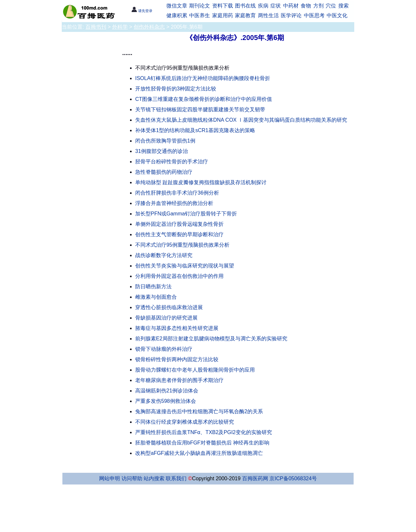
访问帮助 (132, 478)
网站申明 (110, 478)
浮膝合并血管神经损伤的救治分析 (174, 203)
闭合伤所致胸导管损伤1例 (165, 141)
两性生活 (268, 15)
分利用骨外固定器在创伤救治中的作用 (179, 276)
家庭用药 (223, 15)
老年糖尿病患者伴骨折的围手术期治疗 (179, 380)
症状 (276, 6)
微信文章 (177, 6)
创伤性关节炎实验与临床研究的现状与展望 (185, 266)
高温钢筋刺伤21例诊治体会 (167, 391)
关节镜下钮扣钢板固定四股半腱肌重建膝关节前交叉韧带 (200, 109)
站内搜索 (154, 478)
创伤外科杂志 (149, 27)
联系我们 (176, 478)
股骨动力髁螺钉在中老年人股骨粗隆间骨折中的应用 (195, 370)
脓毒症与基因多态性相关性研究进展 (177, 328)
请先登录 (142, 11)
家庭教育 (245, 15)
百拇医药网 (255, 478)
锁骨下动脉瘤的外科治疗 (164, 349)
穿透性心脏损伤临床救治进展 (169, 307)
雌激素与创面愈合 (156, 297)
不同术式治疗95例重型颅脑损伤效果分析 (182, 245)
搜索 (344, 6)
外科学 (120, 27)
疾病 (263, 6)
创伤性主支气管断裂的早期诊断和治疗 (179, 234)
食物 (306, 6)
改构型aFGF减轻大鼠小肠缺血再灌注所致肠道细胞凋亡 (199, 453)
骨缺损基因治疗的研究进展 (166, 318)
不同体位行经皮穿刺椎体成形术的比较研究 (185, 422)
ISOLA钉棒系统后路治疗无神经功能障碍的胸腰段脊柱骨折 (203, 78)
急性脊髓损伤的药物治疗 (164, 172)
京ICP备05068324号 (293, 478)
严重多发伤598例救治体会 (166, 401)
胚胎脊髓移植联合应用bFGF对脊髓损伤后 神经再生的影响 (202, 443)
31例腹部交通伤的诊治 (162, 151)
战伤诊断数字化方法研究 (164, 255)
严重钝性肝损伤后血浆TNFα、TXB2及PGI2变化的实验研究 (204, 432)
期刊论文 (200, 6)
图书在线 (245, 6)
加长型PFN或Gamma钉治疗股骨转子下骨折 (186, 214)
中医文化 (337, 15)
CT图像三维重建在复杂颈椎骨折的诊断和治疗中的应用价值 (204, 99)
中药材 (291, 6)
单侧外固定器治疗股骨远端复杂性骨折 (179, 224)
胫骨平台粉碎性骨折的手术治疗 (172, 162)
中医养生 (200, 15)
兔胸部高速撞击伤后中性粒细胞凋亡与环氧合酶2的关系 (199, 411)
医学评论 (291, 15)
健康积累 (177, 15)
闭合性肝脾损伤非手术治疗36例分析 (177, 193)
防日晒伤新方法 (153, 286)
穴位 (331, 6)
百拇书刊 (96, 27)
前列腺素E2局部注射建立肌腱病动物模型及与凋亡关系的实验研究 (211, 339)
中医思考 (314, 15)
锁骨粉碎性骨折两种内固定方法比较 (177, 359)
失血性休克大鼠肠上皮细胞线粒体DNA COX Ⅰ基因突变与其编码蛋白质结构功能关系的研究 (241, 120)
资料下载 (223, 6)
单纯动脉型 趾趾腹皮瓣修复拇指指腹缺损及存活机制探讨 (201, 182)
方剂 (318, 6)
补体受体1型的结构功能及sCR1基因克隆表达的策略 (195, 130)
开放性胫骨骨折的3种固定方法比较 (176, 89)
